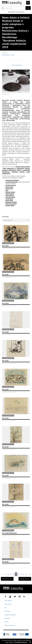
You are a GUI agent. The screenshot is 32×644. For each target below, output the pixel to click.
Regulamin (7, 618)
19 (21, 574)
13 (6, 574)
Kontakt (7, 622)
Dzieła (12, 55)
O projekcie (7, 611)
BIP (5, 608)
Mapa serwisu (8, 604)
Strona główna (6, 55)
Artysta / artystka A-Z (16, 220)
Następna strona (25, 579)
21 (26, 574)
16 (13, 574)
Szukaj (28, 8)
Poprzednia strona (7, 579)
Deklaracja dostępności (10, 615)
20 (24, 574)
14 (8, 574)
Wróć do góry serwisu (10, 626)
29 (30, 574)
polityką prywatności (21, 642)
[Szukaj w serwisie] (13, 8)
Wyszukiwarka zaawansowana (16, 12)
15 (11, 574)
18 (19, 574)
